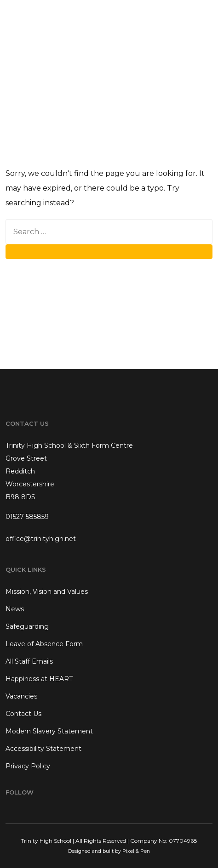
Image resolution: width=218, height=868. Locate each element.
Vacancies (21, 696)
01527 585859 (27, 517)
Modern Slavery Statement (49, 731)
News (15, 609)
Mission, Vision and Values (47, 592)
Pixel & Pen (136, 851)
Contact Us (23, 714)
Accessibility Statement (43, 749)
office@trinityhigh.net (41, 539)
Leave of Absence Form (44, 644)
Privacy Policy (28, 766)
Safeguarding (27, 626)
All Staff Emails (29, 661)
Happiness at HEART (39, 679)
